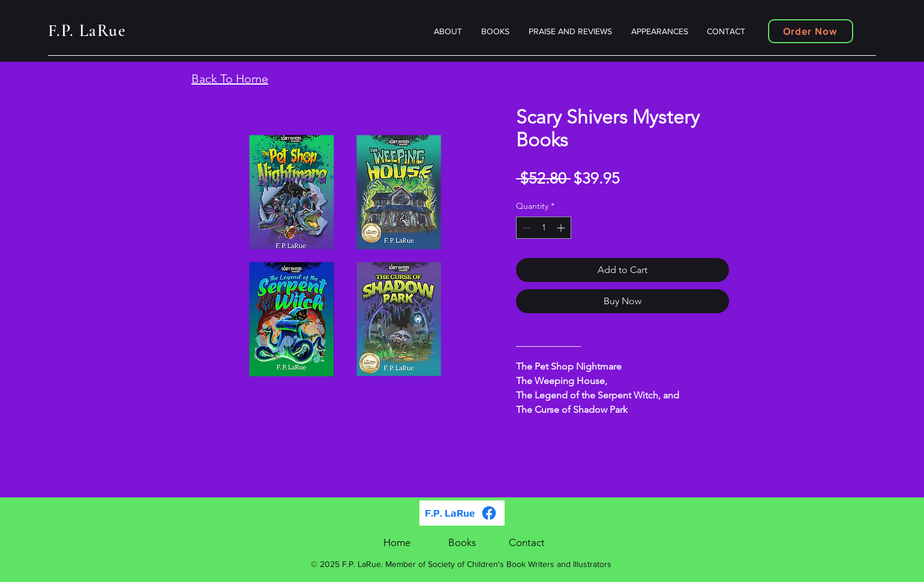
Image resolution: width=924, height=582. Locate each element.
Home (397, 542)
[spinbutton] (544, 228)
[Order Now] (811, 31)
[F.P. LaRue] (462, 513)
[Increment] (562, 228)
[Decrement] (525, 228)
